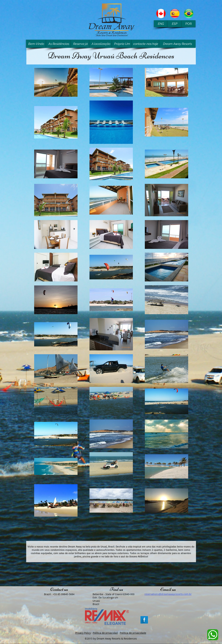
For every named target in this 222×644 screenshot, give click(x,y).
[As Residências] (59, 44)
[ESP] (175, 24)
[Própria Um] (122, 44)
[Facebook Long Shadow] (144, 620)
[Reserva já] (80, 44)
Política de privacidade (133, 633)
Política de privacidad (105, 633)
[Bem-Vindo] (36, 44)
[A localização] (101, 44)
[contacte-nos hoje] (146, 44)
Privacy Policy (83, 633)
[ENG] (161, 24)
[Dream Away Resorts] (178, 44)
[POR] (189, 24)
